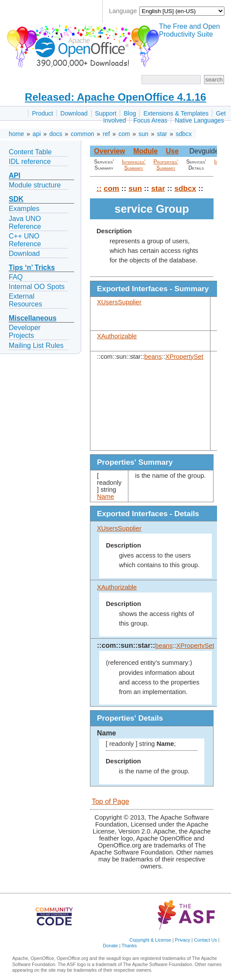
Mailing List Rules (36, 345)
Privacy (182, 940)
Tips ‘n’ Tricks (32, 267)
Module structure (35, 185)
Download (74, 113)
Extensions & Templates (176, 113)
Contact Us (205, 940)
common (83, 134)
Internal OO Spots (37, 287)
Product (42, 113)
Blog (130, 113)
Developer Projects (25, 332)
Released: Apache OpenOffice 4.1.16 (115, 97)
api (37, 134)
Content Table (30, 152)
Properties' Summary (166, 165)
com (124, 134)
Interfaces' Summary (134, 165)
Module (145, 151)
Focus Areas (150, 120)
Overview (109, 151)
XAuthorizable (117, 336)
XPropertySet (184, 357)
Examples (24, 209)
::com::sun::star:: (126, 645)
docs (56, 134)
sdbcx (184, 134)
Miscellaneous (33, 318)
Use (172, 151)
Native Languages (199, 120)
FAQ (16, 277)
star (162, 134)
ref (106, 134)
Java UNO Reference (25, 223)
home (16, 134)
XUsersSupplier (119, 302)
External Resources (25, 300)
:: (99, 188)
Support (106, 113)
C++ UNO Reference (25, 240)
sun (143, 134)
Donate (110, 946)
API (15, 175)
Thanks (129, 946)
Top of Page (110, 801)
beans (153, 357)
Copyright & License (150, 940)
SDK (16, 199)
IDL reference (30, 162)
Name (105, 497)
